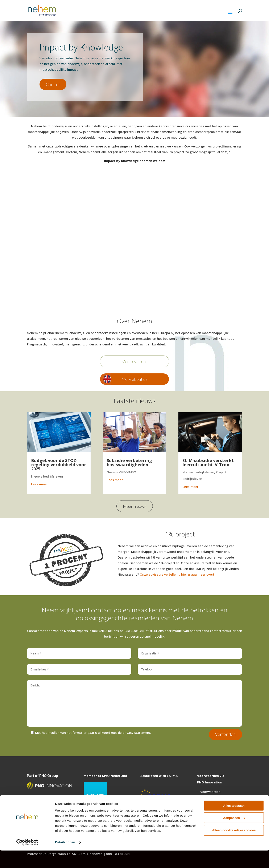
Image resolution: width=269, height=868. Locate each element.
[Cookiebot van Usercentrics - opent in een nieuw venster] (27, 860)
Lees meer (39, 484)
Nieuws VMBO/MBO (121, 472)
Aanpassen (234, 835)
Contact (53, 84)
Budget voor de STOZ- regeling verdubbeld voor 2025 (59, 465)
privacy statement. (137, 733)
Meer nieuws (135, 506)
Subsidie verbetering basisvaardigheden (129, 463)
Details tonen (65, 860)
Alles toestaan (234, 823)
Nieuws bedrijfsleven (47, 476)
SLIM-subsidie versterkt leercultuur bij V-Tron (208, 463)
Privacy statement (214, 803)
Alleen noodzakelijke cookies (234, 848)
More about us (134, 379)
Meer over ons (134, 361)
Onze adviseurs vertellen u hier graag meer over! (177, 574)
